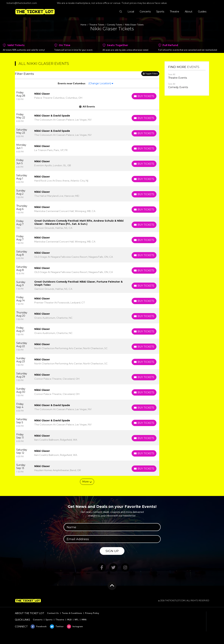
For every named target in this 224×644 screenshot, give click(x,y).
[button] (121, 12)
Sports (49, 620)
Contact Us (53, 613)
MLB (69, 620)
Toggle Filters (150, 74)
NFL (77, 620)
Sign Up (112, 551)
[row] (87, 96)
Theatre (60, 620)
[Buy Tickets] (144, 96)
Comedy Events (178, 87)
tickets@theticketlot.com (20, 3)
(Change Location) (101, 83)
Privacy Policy (92, 613)
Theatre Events (178, 78)
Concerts (38, 620)
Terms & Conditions (72, 613)
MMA (84, 620)
